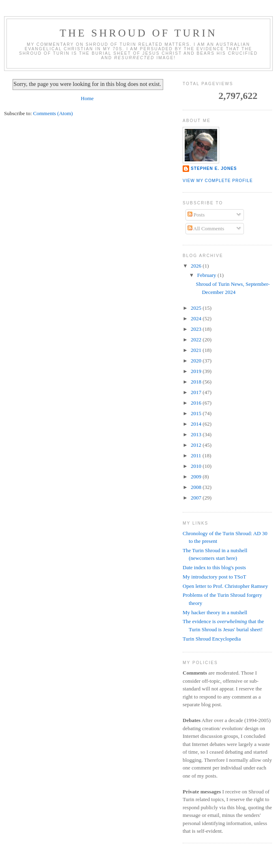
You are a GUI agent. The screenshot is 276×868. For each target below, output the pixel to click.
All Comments (206, 228)
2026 (197, 266)
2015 (197, 413)
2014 (197, 424)
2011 (197, 455)
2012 (197, 445)
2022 (197, 340)
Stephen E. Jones (214, 168)
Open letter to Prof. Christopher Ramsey (225, 586)
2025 (197, 308)
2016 (197, 403)
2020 (197, 361)
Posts (196, 215)
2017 (197, 392)
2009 (197, 477)
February (207, 275)
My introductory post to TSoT (214, 577)
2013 (197, 434)
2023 (197, 329)
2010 (197, 466)
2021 (197, 350)
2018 (197, 382)
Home (87, 98)
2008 (197, 487)
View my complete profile (218, 181)
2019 (197, 371)
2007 (197, 498)
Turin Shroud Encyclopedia (212, 639)
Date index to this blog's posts (214, 567)
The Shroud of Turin (138, 33)
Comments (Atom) (53, 113)
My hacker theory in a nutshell (215, 612)
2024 (197, 318)
